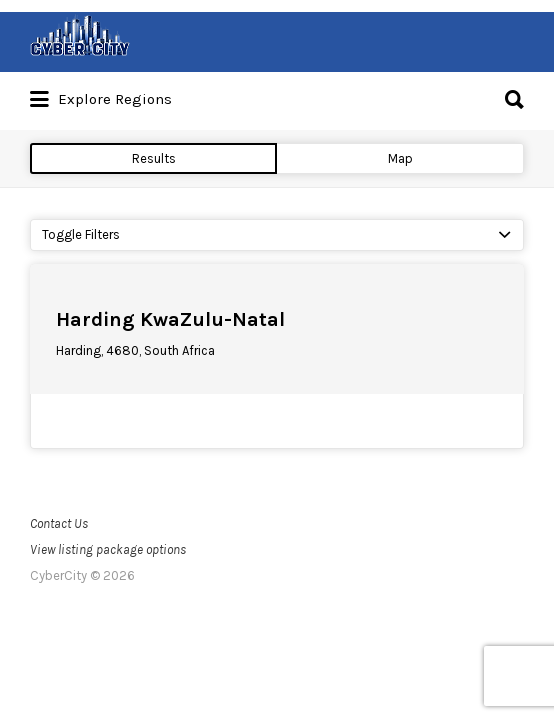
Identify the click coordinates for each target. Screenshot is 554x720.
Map (400, 158)
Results (154, 158)
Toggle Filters (81, 234)
